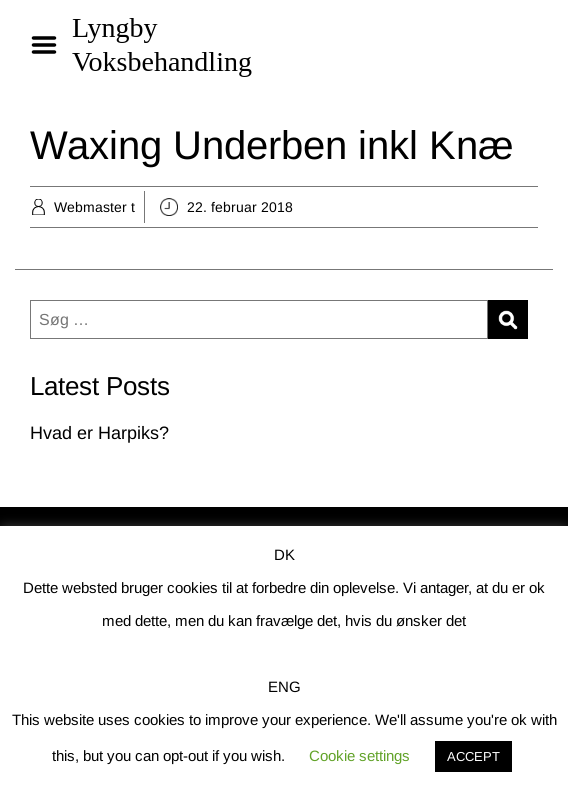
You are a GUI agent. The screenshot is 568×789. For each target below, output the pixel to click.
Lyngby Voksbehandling (162, 44)
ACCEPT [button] (473, 756)
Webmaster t (94, 207)
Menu (51, 45)
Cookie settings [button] (359, 755)
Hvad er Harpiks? (99, 433)
